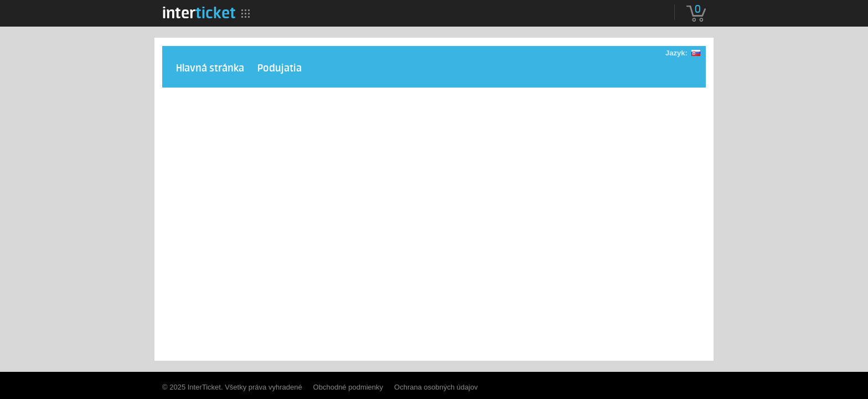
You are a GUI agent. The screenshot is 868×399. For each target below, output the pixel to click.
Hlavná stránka (210, 68)
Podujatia (280, 68)
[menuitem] (199, 13)
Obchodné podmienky (348, 387)
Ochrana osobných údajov (436, 387)
